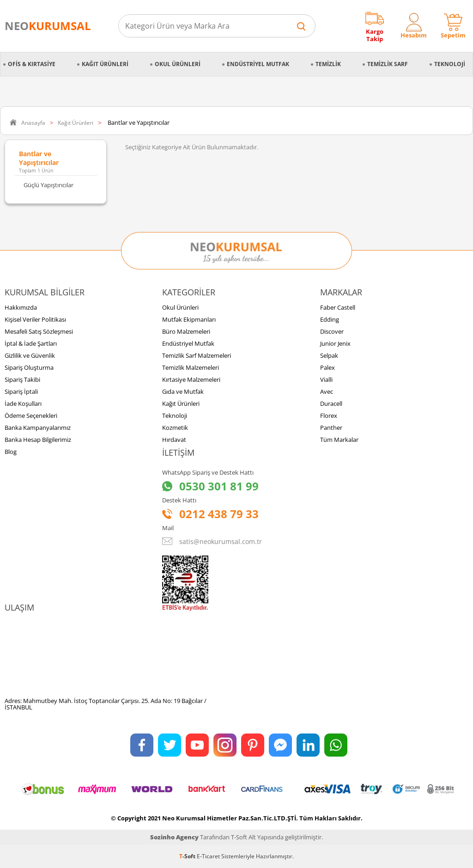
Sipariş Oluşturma (29, 367)
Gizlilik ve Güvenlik (30, 355)
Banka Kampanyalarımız (38, 428)
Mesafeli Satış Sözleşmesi (39, 331)
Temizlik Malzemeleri (191, 367)
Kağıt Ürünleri (105, 64)
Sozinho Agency (174, 837)
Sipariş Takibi (22, 379)
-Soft (188, 856)
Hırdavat (174, 440)
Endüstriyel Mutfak (258, 64)
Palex (327, 367)
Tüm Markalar (339, 440)
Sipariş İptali (21, 391)
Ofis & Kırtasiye (32, 64)
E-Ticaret (208, 856)
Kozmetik (175, 428)
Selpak (329, 355)
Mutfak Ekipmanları (189, 319)
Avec (327, 391)
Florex (329, 416)
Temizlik (328, 64)
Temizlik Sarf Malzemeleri (197, 355)
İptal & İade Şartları (31, 343)
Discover (332, 331)
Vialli (326, 379)
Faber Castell (338, 307)
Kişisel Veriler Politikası (35, 319)
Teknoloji (450, 64)
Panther (331, 428)
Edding (330, 319)
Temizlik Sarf (388, 64)
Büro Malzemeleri (186, 331)
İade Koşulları (23, 403)
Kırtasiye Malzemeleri (191, 379)
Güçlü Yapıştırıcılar (49, 185)
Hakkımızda (21, 307)
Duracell (331, 403)
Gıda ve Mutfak (183, 391)
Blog (11, 452)
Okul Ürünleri (178, 64)
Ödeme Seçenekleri (31, 416)
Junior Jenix (335, 343)
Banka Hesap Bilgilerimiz (38, 440)
